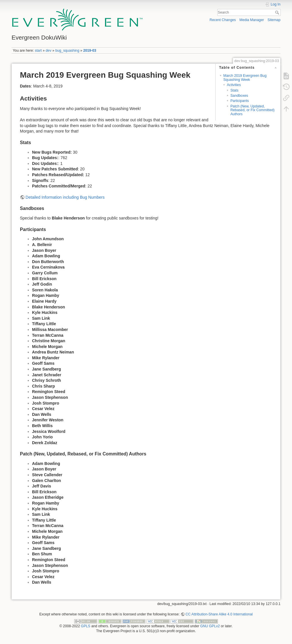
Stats (234, 90)
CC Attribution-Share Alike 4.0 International (219, 614)
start (38, 51)
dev (48, 51)
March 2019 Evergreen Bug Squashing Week (245, 78)
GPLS (86, 626)
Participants (239, 101)
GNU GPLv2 (210, 626)
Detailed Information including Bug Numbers (65, 197)
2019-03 (90, 51)
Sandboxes (239, 96)
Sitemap (274, 20)
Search (278, 12)
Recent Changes (223, 20)
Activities (234, 85)
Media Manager (252, 20)
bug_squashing (67, 51)
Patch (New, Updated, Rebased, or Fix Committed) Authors (252, 110)
